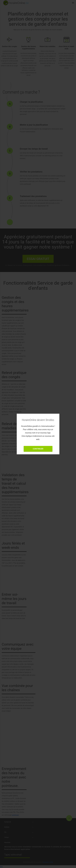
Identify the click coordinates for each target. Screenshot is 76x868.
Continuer (38, 449)
